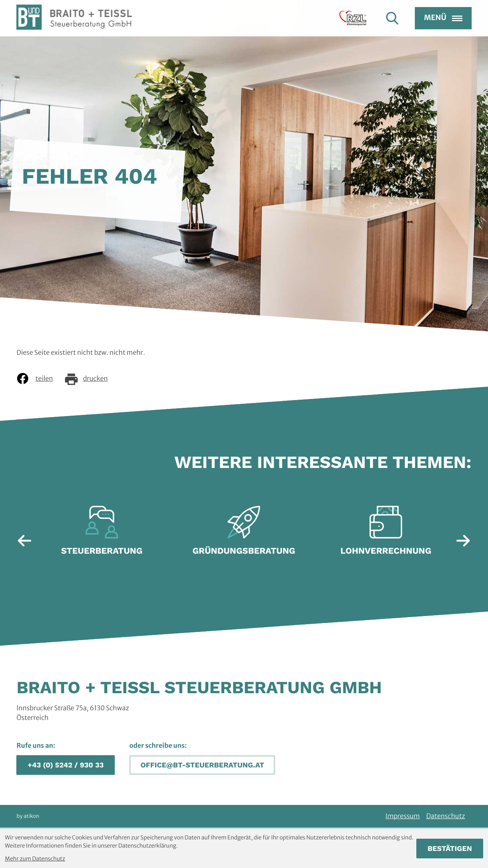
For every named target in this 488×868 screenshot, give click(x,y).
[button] (66, 765)
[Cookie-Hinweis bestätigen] (450, 849)
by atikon (28, 816)
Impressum (403, 816)
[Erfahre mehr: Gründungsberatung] (244, 535)
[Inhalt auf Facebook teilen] (40, 379)
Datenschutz (446, 816)
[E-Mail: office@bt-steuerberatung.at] (202, 765)
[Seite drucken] (92, 379)
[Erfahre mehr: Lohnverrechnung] (386, 535)
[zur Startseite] (74, 30)
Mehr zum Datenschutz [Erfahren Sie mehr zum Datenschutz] (35, 859)
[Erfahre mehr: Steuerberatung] (102, 535)
